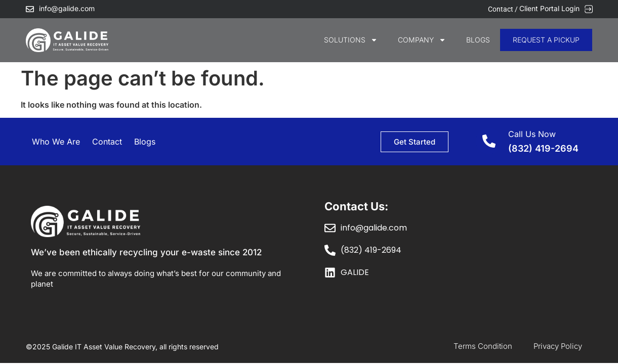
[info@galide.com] (30, 9)
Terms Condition (483, 346)
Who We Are (56, 142)
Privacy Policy (558, 346)
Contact (107, 142)
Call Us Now (532, 134)
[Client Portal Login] (589, 9)
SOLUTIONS (351, 40)
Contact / (504, 9)
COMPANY (422, 40)
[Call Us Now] (489, 141)
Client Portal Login (549, 8)
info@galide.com (67, 8)
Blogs (478, 40)
